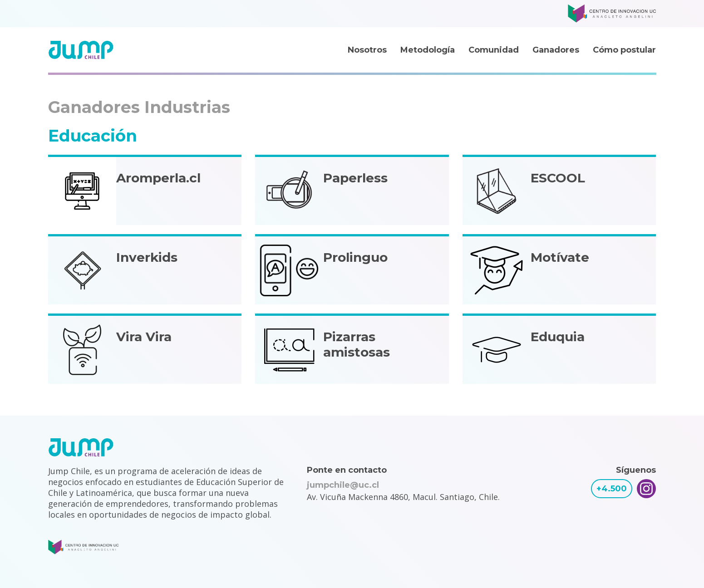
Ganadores (556, 50)
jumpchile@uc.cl (343, 485)
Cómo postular (624, 50)
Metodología (428, 50)
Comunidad (494, 50)
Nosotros (367, 50)
